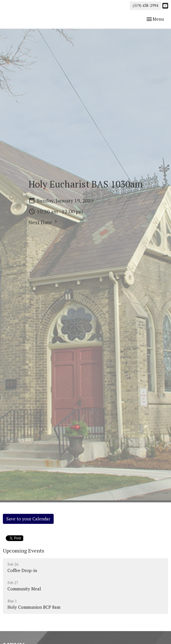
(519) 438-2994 (145, 5)
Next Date (43, 222)
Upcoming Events (24, 551)
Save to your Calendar (28, 519)
